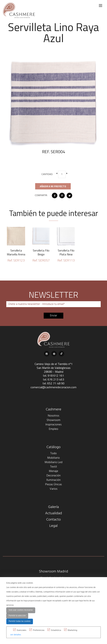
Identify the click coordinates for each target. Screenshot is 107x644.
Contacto (54, 520)
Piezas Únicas (53, 485)
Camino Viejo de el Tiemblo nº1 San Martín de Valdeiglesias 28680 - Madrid (54, 368)
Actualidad (54, 513)
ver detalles (16, 635)
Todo (53, 453)
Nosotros (53, 416)
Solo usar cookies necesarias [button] (21, 610)
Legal (54, 526)
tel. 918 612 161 (53, 375)
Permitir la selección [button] (17, 616)
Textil (53, 467)
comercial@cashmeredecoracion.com (53, 387)
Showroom (53, 420)
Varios (53, 489)
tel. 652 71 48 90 (53, 383)
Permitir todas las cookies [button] (20, 621)
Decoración (54, 476)
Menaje (53, 471)
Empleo (53, 429)
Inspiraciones (53, 425)
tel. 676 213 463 (53, 379)
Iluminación (54, 480)
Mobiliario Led (53, 462)
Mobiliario (53, 458)
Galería (53, 507)
